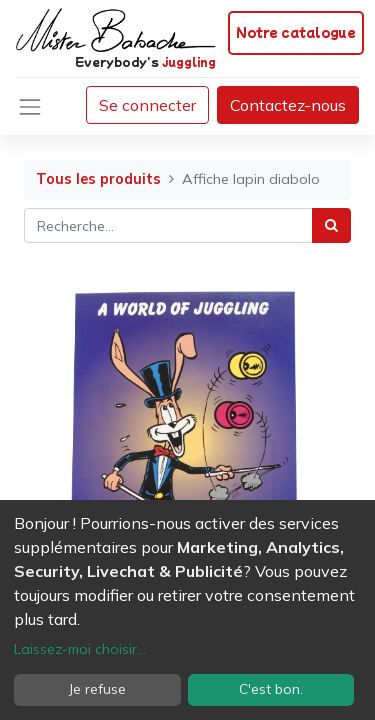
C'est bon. (271, 689)
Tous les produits (98, 179)
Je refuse (97, 689)
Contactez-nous (288, 105)
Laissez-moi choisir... (80, 649)
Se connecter (147, 105)
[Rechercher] (331, 225)
